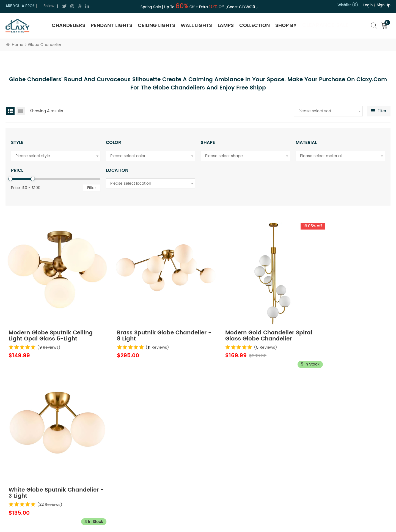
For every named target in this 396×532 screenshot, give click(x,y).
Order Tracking (234, 487)
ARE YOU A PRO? (20, 6)
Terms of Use (151, 477)
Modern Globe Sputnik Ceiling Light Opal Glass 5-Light (51, 325)
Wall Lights (196, 25)
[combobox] (328, 111)
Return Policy (232, 448)
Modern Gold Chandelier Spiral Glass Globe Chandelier (246, 325)
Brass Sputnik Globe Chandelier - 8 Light (135, 325)
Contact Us (149, 458)
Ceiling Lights (156, 25)
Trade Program (234, 467)
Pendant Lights (112, 25)
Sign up (384, 5)
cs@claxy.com (30, 474)
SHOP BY (286, 25)
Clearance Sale (325, 25)
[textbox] (328, 111)
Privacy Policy (152, 467)
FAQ (224, 497)
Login (368, 5)
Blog (143, 487)
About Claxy (150, 448)
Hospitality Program (238, 477)
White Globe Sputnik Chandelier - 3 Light (330, 325)
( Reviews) (49, 336)
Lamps (226, 25)
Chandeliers (68, 25)
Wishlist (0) (348, 5)
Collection (255, 25)
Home (15, 45)
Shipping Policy (234, 458)
